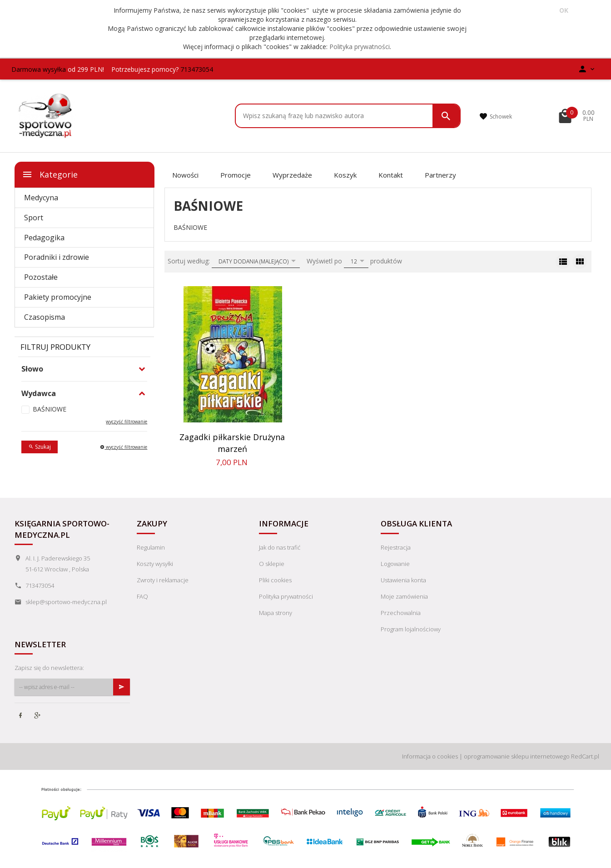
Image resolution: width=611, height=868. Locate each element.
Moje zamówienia (404, 596)
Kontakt (391, 175)
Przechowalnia (401, 613)
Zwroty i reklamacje (163, 580)
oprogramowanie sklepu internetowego (517, 756)
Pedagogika (44, 238)
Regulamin (151, 547)
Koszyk (345, 175)
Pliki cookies (275, 580)
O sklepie (272, 564)
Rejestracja (396, 547)
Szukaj (40, 447)
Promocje (236, 175)
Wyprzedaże (292, 175)
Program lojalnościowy (411, 629)
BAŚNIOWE (50, 409)
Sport (34, 218)
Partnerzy (440, 175)
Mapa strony (276, 613)
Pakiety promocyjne (58, 297)
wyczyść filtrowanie (127, 422)
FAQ (142, 596)
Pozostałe (41, 277)
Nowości (185, 175)
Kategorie (50, 174)
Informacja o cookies (430, 756)
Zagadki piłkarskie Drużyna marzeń (232, 443)
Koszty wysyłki (155, 564)
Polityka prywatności (360, 47)
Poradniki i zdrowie (57, 257)
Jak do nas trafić (280, 547)
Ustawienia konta (403, 580)
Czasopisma (45, 317)
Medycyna (41, 198)
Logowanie (395, 564)
